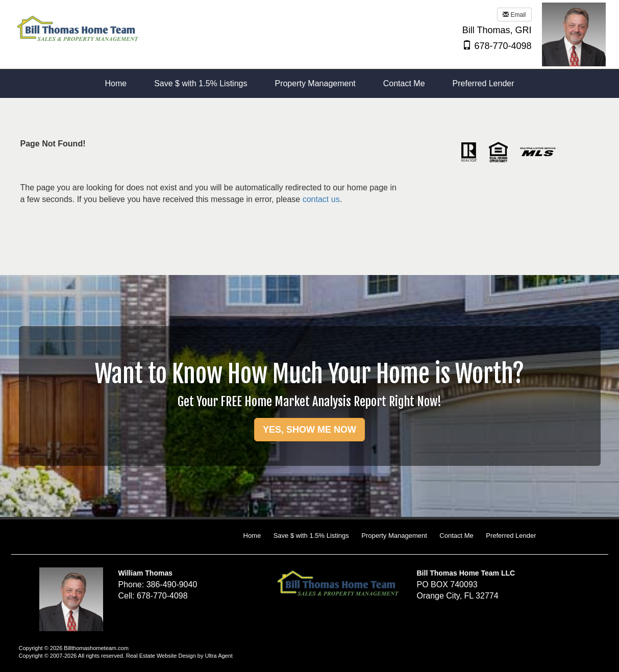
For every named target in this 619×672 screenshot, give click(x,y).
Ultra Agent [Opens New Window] (218, 656)
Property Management (394, 536)
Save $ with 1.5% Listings (311, 536)
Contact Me (456, 536)
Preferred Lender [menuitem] (484, 83)
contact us (321, 199)
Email (514, 15)
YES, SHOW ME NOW (309, 430)
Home (252, 536)
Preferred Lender (511, 536)
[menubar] (309, 84)
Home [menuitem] (116, 83)
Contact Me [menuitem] (404, 83)
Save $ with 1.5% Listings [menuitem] (201, 83)
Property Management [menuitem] (315, 83)
